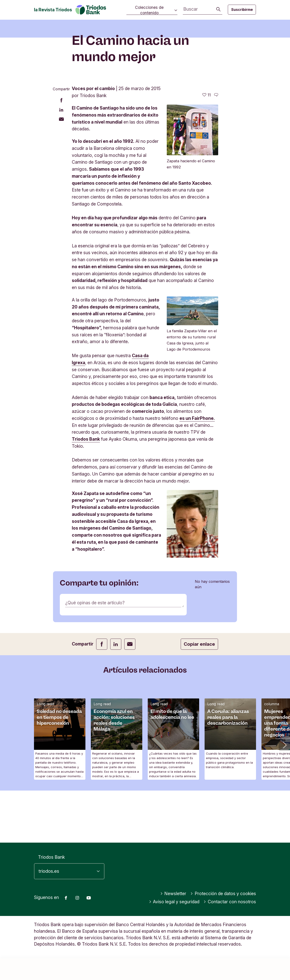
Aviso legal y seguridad (174, 923)
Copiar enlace (199, 718)
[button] (284, 819)
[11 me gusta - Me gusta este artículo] (207, 169)
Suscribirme (242, 10)
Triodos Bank (86, 513)
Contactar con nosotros (230, 923)
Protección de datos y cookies (223, 915)
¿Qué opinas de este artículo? (95, 676)
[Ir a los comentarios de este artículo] (216, 169)
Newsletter (173, 915)
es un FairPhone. (197, 492)
